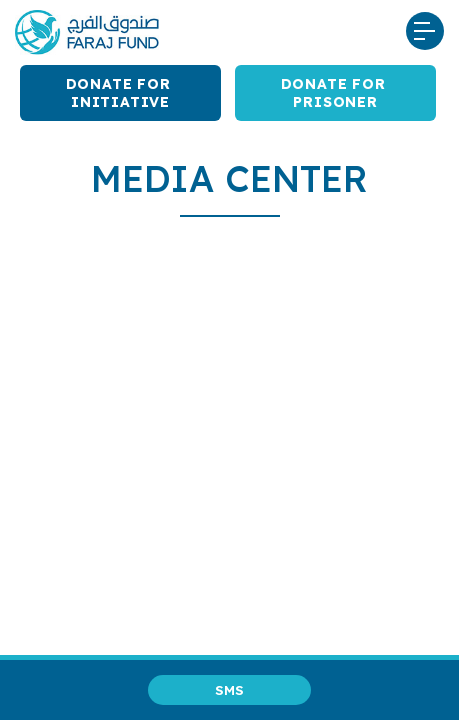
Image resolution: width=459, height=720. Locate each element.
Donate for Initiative (121, 93)
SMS (229, 690)
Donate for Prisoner (336, 93)
